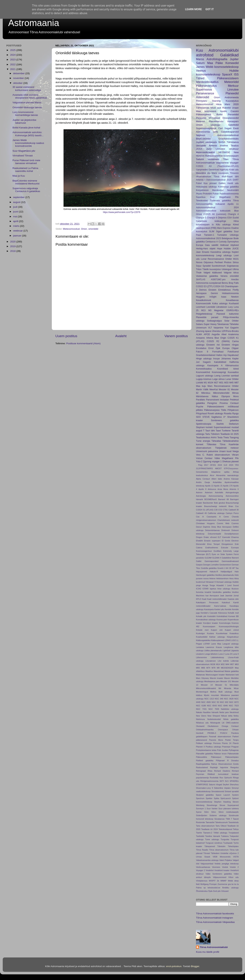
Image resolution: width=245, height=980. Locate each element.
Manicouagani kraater (215, 675)
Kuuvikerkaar (222, 633)
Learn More (193, 9)
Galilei (199, 561)
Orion (84, 229)
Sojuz (199, 266)
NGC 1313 (209, 699)
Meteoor (201, 121)
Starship (216, 101)
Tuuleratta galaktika (220, 201)
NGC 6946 (223, 706)
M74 (208, 668)
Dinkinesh (225, 530)
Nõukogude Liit (217, 723)
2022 (13, 64)
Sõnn (214, 812)
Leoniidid (211, 307)
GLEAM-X (217, 558)
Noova (199, 262)
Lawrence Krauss (214, 647)
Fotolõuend (233, 352)
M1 (206, 383)
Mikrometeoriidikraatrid (206, 688)
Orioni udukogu (208, 125)
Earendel (226, 537)
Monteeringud (202, 692)
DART (236, 180)
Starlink (220, 424)
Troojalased (234, 833)
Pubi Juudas (222, 750)
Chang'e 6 (212, 218)
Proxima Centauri (229, 403)
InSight (213, 297)
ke (233, 884)
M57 (232, 664)
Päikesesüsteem (228, 78)
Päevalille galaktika (205, 754)
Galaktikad (229, 55)
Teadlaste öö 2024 (210, 829)
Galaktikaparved (230, 132)
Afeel (224, 334)
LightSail (226, 650)
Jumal (236, 596)
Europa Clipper (231, 348)
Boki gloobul (220, 503)
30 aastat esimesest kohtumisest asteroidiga (27, 88)
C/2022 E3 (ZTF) (204, 286)
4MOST (218, 468)
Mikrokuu (206, 393)
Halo (237, 572)
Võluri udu (233, 877)
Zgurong (207, 462)
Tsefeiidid (200, 836)
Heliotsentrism (222, 578)
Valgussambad (207, 864)
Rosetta (228, 414)
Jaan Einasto (203, 252)
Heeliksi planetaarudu (224, 575)
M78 (214, 668)
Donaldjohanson (232, 534)
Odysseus (209, 262)
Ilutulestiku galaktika (222, 592)
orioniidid (93, 229)
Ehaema (235, 537)
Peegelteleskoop (204, 314)
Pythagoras (234, 750)
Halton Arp (221, 355)
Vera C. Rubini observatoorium (213, 455)
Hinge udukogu (204, 359)
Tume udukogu (212, 839)
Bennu (225, 283)
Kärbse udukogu (217, 637)
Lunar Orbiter (232, 379)
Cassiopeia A (214, 517)
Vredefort (210, 870)
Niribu (236, 716)
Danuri (199, 527)
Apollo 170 (228, 486)
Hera (231, 578)
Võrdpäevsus (202, 881)
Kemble (228, 609)
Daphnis (207, 527)
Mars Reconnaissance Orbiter (223, 386)
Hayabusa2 (233, 355)
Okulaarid (200, 726)
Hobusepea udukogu (206, 187)
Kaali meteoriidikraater (217, 599)
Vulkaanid (220, 204)
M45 (231, 383)
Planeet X (200, 747)
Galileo (222, 183)
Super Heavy (210, 324)
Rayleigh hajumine (219, 767)
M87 (236, 383)
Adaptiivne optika (220, 472)
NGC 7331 (201, 709)
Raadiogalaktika (203, 764)
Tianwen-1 (209, 235)
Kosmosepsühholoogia (229, 626)
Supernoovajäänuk (206, 128)
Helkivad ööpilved (229, 245)
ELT (220, 537)
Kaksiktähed (220, 362)
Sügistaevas (233, 266)
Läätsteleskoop (217, 657)
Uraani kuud (225, 451)
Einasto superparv (212, 541)
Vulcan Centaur (204, 458)
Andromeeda (232, 97)
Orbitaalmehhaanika (205, 730)
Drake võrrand (210, 537)
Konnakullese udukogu (206, 620)
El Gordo (226, 541)
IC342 (199, 589)
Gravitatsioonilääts (229, 139)
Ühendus (216, 331)
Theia (226, 438)
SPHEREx (234, 781)
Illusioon (235, 589)
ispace (208, 331)
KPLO (199, 599)
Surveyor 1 (201, 809)
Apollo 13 (209, 486)
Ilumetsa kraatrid (204, 592)
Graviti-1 (221, 568)
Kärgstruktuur (233, 637)
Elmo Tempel (213, 544)
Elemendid (201, 544)
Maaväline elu (203, 173)
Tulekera (225, 836)
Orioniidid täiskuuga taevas (27, 107)
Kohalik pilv (201, 616)
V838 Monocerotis (222, 857)
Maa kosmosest (206, 111)
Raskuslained (202, 767)
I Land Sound (232, 585)
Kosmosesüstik (203, 304)
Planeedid (232, 93)
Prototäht (207, 194)
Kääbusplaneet (217, 640)
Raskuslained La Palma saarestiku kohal (25, 170)
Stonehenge (212, 805)
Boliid (220, 114)
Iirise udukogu (224, 589)
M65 (198, 668)
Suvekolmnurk (219, 266)
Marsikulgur (218, 190)
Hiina (219, 104)
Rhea (210, 771)
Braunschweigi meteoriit (215, 506)
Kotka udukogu (220, 304)
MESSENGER (227, 668)
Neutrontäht (233, 190)
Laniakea (200, 647)
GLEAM (208, 558)
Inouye (217, 359)
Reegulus (234, 767)
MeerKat (214, 390)
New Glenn (201, 716)
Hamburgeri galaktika (205, 575)
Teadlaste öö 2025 (229, 434)
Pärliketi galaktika (205, 761)
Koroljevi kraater (211, 623)
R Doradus (233, 761)
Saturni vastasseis (208, 159)
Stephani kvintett (204, 427)
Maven (227, 678)
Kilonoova (222, 613)
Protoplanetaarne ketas (206, 750)
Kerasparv (233, 121)
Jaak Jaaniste (226, 596)
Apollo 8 (203, 489)
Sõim (206, 812)
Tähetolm (221, 846)
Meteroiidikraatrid (205, 152)
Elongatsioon (227, 544)
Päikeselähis (202, 757)
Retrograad (201, 771)
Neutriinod (234, 712)
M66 (203, 668)
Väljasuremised (220, 877)
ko (235, 884)
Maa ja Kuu (19, 176)
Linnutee (233, 89)
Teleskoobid (202, 201)
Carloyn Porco (232, 513)
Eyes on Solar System (222, 554)
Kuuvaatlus (233, 372)
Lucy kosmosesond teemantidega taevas (25, 114)
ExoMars (218, 551)
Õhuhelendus (202, 891)
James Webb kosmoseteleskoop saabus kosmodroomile (28, 143)
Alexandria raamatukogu (227, 475)
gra (229, 884)
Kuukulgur (200, 633)
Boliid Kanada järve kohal (26, 128)
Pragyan (235, 747)
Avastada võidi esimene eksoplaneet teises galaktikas (30, 96)
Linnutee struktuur (227, 149)
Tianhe (199, 833)
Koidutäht (211, 616)
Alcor (212, 475)
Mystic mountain (211, 695)
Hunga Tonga (209, 585)
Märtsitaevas (202, 396)
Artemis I (201, 180)
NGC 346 (219, 699)
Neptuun (201, 135)
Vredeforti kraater (222, 870)
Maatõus (209, 671)
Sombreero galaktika (225, 420)
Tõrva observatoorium (219, 850)
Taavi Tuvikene (223, 431)
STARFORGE (202, 785)
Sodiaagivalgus (214, 321)
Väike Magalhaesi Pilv (226, 458)
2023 (13, 60)
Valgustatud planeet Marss (27, 102)
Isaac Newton (230, 297)
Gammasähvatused (230, 561)
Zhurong (200, 331)
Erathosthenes (212, 548)
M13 (203, 310)
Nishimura (200, 719)
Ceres (226, 517)
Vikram (235, 455)
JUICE (235, 249)
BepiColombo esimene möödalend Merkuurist (26, 182)
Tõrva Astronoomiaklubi (214, 947)
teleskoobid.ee (214, 888)
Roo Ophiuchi (226, 778)
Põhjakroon (233, 410)
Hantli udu (233, 183)
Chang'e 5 (201, 218)
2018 (13, 251)
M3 (210, 310)
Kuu (199, 50)
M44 (227, 664)
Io (213, 225)
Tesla (220, 438)
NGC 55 (215, 702)
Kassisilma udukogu (221, 252)
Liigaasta (235, 650)
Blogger (195, 966)
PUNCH (224, 733)
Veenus (201, 71)
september (19, 197)
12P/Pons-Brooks (230, 331)
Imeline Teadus (229, 146)
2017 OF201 (210, 465)
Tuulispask (228, 843)
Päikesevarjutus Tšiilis (215, 410)
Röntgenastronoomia (209, 781)
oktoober (18, 83)
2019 (13, 246)
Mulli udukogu (225, 692)
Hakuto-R (214, 572)
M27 (216, 383)
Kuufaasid (234, 304)
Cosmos (235, 523)
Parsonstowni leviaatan (218, 400)
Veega (236, 451)
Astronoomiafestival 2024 (217, 207)
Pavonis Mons (216, 740)
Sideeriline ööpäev (222, 788)
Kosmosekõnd (203, 372)
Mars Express (224, 228)
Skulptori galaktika (205, 795)
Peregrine (212, 403)
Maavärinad (219, 671)
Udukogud (227, 269)
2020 (13, 242)
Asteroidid (203, 97)
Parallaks (201, 400)
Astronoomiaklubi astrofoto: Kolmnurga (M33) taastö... (28, 134)
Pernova (217, 743)
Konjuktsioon (202, 190)
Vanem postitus (176, 336)
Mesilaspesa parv (212, 681)
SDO (198, 417)
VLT (210, 328)
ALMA (199, 334)
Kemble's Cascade (209, 613)
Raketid (226, 108)
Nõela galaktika (231, 719)
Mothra (213, 692)
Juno (209, 149)
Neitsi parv (224, 712)
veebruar (18, 231)
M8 (218, 668)
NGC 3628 (229, 699)
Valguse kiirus (231, 273)
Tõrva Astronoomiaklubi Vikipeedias (215, 922)
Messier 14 (207, 685)
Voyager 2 (200, 870)
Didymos (222, 218)
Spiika (216, 798)
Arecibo (235, 280)
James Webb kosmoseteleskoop (217, 67)
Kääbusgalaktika (203, 640)
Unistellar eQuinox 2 (229, 853)
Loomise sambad (230, 376)
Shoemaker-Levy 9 (204, 788)
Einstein (212, 290)
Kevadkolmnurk (204, 300)
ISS (236, 74)
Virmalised (214, 118)
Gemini (214, 293)
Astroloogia (201, 496)
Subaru (200, 324)
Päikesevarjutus (206, 86)
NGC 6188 (201, 706)
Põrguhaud (201, 414)
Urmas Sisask (203, 857)
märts (17, 226)
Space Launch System (227, 795)
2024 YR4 (234, 465)
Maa (210, 63)
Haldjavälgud (226, 572)
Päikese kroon (220, 754)
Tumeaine (222, 235)
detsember (19, 73)
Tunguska (225, 839)
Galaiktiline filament (230, 558)
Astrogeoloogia (232, 492)
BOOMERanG (211, 499)
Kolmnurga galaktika (228, 187)
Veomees (216, 867)
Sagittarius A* (218, 417)
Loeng (217, 376)
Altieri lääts (217, 479)
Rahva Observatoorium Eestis (225, 764)
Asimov (199, 492)
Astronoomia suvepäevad (209, 283)
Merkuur (233, 86)
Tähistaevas (203, 108)
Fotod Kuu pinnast (206, 183)
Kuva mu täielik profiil (208, 952)
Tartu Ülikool (221, 826)
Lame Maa (216, 644)
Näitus (215, 396)
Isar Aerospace (212, 596)
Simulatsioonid (218, 791)
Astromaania (34, 23)
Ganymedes (202, 170)
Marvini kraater (217, 678)
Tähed (200, 78)
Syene (199, 812)
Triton (199, 269)
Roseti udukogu (215, 414)
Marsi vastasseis (220, 173)
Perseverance (205, 93)
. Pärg (199, 465)
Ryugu (235, 414)
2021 (13, 69)
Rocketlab (214, 778)
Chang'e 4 (233, 214)
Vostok (225, 867)
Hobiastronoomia (230, 293)
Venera (224, 276)
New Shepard (214, 716)
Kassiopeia (209, 609)
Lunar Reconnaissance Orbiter (216, 259)
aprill (16, 221)
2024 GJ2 (222, 465)
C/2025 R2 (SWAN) (218, 341)
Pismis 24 (227, 743)
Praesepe (226, 747)
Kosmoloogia (225, 623)
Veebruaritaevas (203, 867)
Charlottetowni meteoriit (228, 520)
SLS (227, 781)
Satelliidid (233, 125)
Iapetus (213, 589)
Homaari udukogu (224, 582)
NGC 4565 (206, 702)
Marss (200, 59)
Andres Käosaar (231, 479)
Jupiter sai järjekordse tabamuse (24, 121)
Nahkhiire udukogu (230, 709)
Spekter (209, 798)
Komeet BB (233, 616)
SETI (222, 781)
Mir (220, 688)
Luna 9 (236, 654)
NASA (222, 142)
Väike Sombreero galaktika (219, 874)
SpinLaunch (226, 798)
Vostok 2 (234, 867)
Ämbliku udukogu (230, 888)
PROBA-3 (212, 733)
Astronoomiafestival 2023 (208, 238)
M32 (223, 664)
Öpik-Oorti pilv (214, 891)
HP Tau (235, 568)
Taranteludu (234, 822)
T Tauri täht (209, 431)
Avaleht (121, 336)
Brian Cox (234, 506)
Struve (222, 805)
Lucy (230, 307)
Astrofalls (219, 492)
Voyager (234, 163)
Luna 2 (221, 654)
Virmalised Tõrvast (23, 156)
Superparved (233, 805)
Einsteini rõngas (230, 345)
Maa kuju (201, 386)
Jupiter (234, 59)
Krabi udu (234, 170)
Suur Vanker (212, 809)
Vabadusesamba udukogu (207, 860)
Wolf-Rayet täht (230, 177)
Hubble (227, 249)
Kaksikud (226, 602)
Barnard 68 (223, 499)
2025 (13, 50)
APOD (207, 334)
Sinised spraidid (232, 791)
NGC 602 (224, 702)
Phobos (228, 262)
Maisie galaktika (232, 671)
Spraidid (207, 266)
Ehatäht (199, 541)
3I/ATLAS (201, 280)
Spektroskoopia (204, 424)
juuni (16, 212)
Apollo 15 (218, 486)
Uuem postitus (66, 336)
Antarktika (217, 482)
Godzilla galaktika (209, 568)
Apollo (223, 111)
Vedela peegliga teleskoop (227, 864)
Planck (236, 743)
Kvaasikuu (234, 633)
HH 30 (228, 568)
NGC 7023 (234, 706)
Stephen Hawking (222, 802)
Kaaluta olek (233, 599)
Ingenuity (224, 170)
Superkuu (201, 197)
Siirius (236, 262)
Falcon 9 (202, 352)
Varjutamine (222, 163)
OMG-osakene (232, 723)
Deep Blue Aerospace (222, 527)
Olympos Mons (230, 396)
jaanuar (18, 236)
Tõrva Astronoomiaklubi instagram (215, 918)
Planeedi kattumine (227, 314)
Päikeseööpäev (232, 757)
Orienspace (223, 730)
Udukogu (234, 235)
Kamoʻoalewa (220, 606)
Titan (226, 159)
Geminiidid (214, 170)
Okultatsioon (213, 726)
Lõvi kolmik (223, 661)
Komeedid (232, 63)
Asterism (209, 492)
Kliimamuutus (232, 366)
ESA (230, 218)
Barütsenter (208, 503)
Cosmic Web (223, 523)
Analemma (233, 334)
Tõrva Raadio (202, 850)
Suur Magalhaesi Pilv (224, 197)
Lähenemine (201, 657)
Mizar (236, 688)
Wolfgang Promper (209, 884)
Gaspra (199, 565)
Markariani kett (232, 675)
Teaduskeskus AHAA (206, 438)
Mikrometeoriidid (221, 393)
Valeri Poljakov (226, 860)
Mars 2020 (232, 104)
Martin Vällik (202, 390)
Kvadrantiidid (202, 637)
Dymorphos (233, 242)
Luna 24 (228, 654)
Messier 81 (224, 390)
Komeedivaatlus (204, 369)
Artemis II (234, 489)
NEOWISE (224, 152)
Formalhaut (218, 352)
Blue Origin (220, 338)
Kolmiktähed (222, 616)
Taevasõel (210, 822)
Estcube (225, 548)
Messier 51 (221, 685)
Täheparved (210, 846)
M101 (236, 259)
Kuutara (211, 633)
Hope (220, 249)
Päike (219, 63)
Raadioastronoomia (229, 194)
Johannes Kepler (230, 359)
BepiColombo (203, 139)
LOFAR (206, 644)
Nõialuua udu (202, 723)
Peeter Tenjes (232, 740)
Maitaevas (200, 675)
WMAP (223, 881)
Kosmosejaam (209, 626)
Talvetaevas (223, 324)
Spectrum (200, 798)
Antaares (200, 338)
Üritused (225, 891)
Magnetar (219, 310)
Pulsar (216, 194)
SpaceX (227, 74)
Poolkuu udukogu (214, 747)
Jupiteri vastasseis (206, 142)
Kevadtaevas (232, 300)
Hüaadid (220, 585)
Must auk (216, 108)
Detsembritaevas (212, 530)
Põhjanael (220, 761)
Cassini (235, 111)
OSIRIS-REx (232, 310)
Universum (201, 328)
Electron (235, 541)
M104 (211, 383)
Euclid (236, 218)
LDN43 (228, 640)
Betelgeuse (227, 238)
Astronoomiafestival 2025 (219, 180)
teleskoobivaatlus (207, 82)
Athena (210, 338)
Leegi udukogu (224, 256)
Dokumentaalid (215, 534)
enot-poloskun (174, 966)
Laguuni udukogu (205, 376)
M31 (221, 383)
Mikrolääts (234, 685)
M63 (237, 664)
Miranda (227, 688)
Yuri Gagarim (232, 328)
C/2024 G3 (219, 286)
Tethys (236, 829)
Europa (200, 245)
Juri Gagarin (203, 362)
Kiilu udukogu (223, 225)
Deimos (203, 290)
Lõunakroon (211, 661)
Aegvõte (216, 334)
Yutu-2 (199, 462)
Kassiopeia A (215, 366)
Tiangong (234, 438)
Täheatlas (216, 441)
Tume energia (203, 441)
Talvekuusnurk (221, 822)
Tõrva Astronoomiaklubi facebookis (215, 914)
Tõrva (216, 177)
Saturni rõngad (215, 785)
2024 (13, 55)
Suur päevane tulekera (228, 809)
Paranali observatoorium (220, 737)
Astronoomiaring (216, 496)
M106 (213, 664)
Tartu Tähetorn (212, 434)
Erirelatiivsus (225, 290)
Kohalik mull (233, 613)
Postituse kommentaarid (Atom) (83, 343)
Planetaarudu (216, 121)
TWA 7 (229, 819)
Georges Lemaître (211, 565)
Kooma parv (222, 620)
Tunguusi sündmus (214, 843)
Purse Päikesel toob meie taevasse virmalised (26, 162)
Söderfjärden (202, 815)
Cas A (200, 517)
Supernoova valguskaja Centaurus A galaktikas (26, 190)
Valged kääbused (213, 273)
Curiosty (223, 242)
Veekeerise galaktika (207, 276)
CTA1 (225, 510)
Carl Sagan (225, 128)
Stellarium (234, 424)
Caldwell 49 (201, 513)
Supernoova (204, 89)
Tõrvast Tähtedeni (211, 853)
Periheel (219, 262)
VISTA (236, 857)
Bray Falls (234, 283)
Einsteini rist (213, 345)
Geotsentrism (225, 565)
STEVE (206, 417)
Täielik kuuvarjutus (212, 269)
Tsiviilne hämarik (213, 836)
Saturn (200, 63)
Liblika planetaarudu (213, 650)
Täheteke (234, 324)
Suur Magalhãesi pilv (24, 151)
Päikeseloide (233, 754)
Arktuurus (212, 489)
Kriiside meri (202, 630)
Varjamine (219, 328)
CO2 (220, 510)
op (205, 888)
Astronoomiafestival (228, 135)
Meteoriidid (231, 82)
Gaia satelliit (212, 245)
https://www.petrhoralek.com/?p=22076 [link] (122, 212)
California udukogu (216, 513)
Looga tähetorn (211, 654)
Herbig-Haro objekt (206, 249)
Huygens (200, 297)
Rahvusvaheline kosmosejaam (222, 156)
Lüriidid (200, 383)
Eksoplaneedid (231, 118)
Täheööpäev (233, 846)
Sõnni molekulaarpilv (229, 812)
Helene (212, 578)
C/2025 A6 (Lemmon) (215, 214)
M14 (218, 664)
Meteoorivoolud (71, 229)
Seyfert (226, 785)
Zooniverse (222, 884)
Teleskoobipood (225, 829)
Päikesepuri (216, 757)
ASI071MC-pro (218, 280)
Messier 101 (226, 681)
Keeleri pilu (219, 609)
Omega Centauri (230, 726)
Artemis (213, 146)
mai (15, 216)
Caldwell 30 (234, 510)
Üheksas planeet (230, 462)
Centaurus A (212, 242)
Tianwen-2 (208, 833)
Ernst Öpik (214, 348)
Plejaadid (201, 118)
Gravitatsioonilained (206, 355)
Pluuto (199, 194)
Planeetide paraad (207, 317)
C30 (216, 510)
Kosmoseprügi (219, 372)
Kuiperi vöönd (232, 630)
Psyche (200, 407)
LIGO (234, 640)
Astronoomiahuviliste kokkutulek (213, 211)
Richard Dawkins (222, 771)
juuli (16, 207)
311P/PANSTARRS (204, 468)
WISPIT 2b (214, 881)
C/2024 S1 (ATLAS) (205, 510)
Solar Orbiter (231, 321)
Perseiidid (233, 114)
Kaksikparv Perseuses (207, 602)
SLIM (212, 231)
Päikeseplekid (204, 114)
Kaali (204, 599)
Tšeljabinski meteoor (227, 448)
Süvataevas (219, 819)
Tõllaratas (212, 444)
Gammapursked (212, 561)
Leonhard (201, 307)
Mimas (235, 393)
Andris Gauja (203, 482)
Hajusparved (202, 572)
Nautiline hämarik (211, 712)
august (17, 202)
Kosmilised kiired (228, 369)
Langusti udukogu (231, 644)
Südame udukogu (218, 815)
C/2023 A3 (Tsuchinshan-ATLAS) (217, 166)
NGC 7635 (214, 709)
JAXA (199, 149)
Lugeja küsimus (204, 379)
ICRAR (205, 589)
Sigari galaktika (224, 231)
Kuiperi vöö (217, 630)
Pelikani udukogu (204, 743)
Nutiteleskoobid (214, 719)
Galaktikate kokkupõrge (211, 221)
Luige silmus (219, 379)
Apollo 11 (233, 204)
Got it (210, 9)
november (19, 78)
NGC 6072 (234, 702)
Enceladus (201, 348)
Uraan (235, 108)
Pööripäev (202, 101)
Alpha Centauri (203, 479)
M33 (226, 383)
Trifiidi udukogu (220, 833)
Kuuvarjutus (232, 101)
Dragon (199, 537)
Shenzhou (234, 785)
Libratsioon (221, 307)
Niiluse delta (227, 716)
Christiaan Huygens (205, 523)
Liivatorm (200, 654)
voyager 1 (217, 462)
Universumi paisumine (207, 451)
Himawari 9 (211, 582)
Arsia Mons (223, 489)
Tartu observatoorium (205, 826)
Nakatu (199, 712)
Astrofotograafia (217, 59)
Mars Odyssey (202, 678)
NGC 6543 (212, 706)
